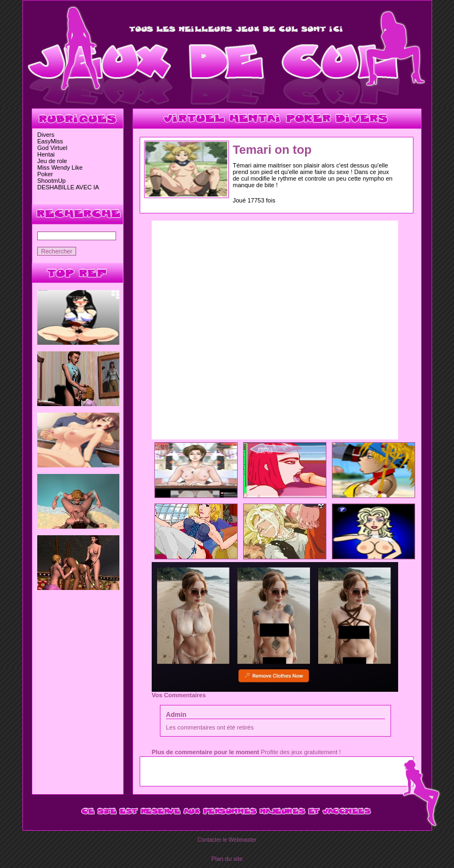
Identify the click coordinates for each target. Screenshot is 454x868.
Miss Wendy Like (60, 167)
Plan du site (227, 859)
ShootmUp (51, 181)
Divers (46, 135)
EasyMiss (50, 141)
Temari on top (272, 150)
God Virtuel (52, 148)
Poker (45, 174)
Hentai (46, 154)
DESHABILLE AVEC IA (68, 187)
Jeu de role (52, 161)
